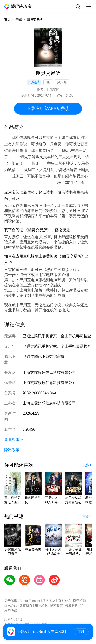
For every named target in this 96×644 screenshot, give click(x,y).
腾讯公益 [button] (11, 606)
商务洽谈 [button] (64, 601)
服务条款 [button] (49, 601)
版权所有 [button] (26, 606)
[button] (18, 6)
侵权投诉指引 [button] (75, 606)
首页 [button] (7, 19)
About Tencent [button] (30, 601)
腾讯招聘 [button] (79, 601)
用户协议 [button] (11, 610)
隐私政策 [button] (12, 450)
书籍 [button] (19, 19)
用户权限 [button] (41, 606)
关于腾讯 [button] (11, 601)
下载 (81, 632)
